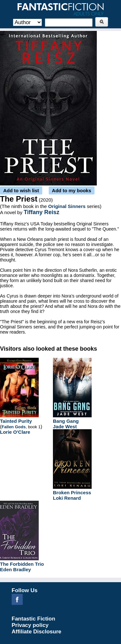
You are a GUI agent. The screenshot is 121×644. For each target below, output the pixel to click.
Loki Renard (67, 498)
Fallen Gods (14, 427)
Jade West (65, 426)
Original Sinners (67, 206)
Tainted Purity (16, 421)
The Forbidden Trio (22, 564)
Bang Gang (66, 421)
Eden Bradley (15, 569)
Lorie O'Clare (15, 432)
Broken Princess (72, 492)
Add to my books (72, 190)
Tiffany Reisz (41, 212)
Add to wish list (21, 190)
